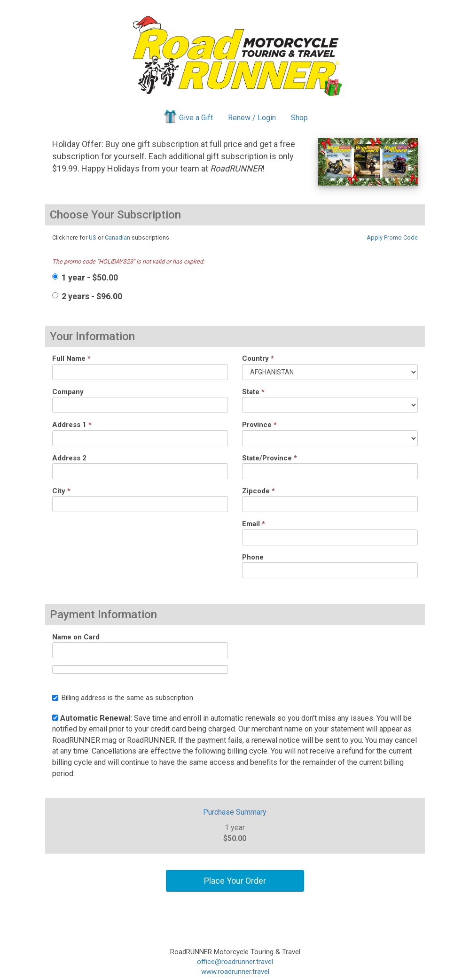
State (253, 392)
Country (258, 358)
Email (254, 524)
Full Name (71, 358)
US (93, 237)
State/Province (270, 458)
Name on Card (76, 637)
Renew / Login (252, 118)
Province (259, 425)
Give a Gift (188, 117)
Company (68, 392)
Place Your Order (235, 881)
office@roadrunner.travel (235, 962)
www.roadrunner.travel (235, 972)
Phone (253, 557)
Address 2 (69, 458)
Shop (299, 118)
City (61, 491)
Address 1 (72, 425)
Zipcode (258, 491)
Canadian (117, 237)
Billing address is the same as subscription (123, 698)
